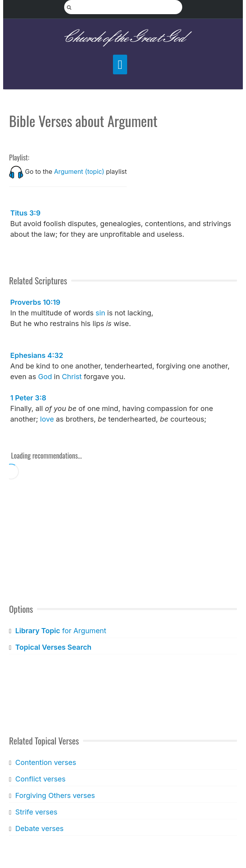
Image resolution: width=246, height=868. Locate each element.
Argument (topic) (79, 171)
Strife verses (36, 812)
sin (101, 313)
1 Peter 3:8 (28, 398)
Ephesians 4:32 (37, 355)
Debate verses (40, 828)
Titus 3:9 (25, 213)
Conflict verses (41, 779)
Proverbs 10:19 (35, 302)
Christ (72, 377)
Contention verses (46, 762)
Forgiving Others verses (55, 795)
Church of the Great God (123, 38)
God (45, 377)
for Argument (61, 631)
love (47, 419)
